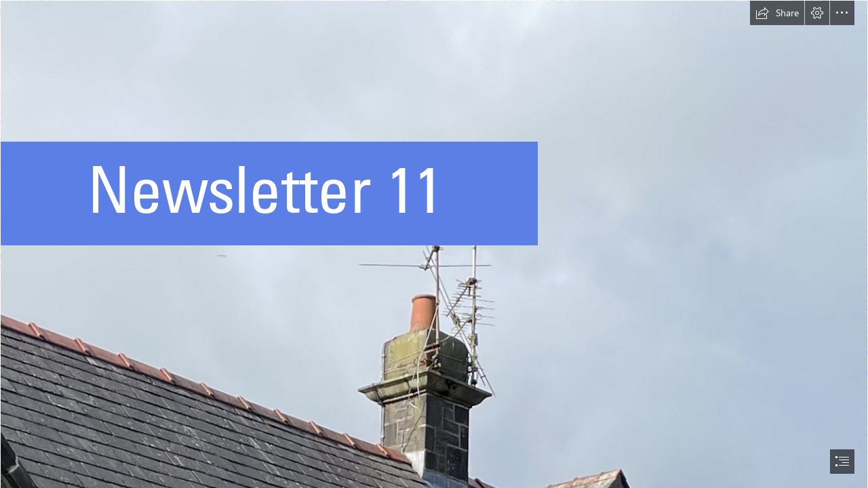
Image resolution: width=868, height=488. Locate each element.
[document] (434, 244)
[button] (777, 13)
